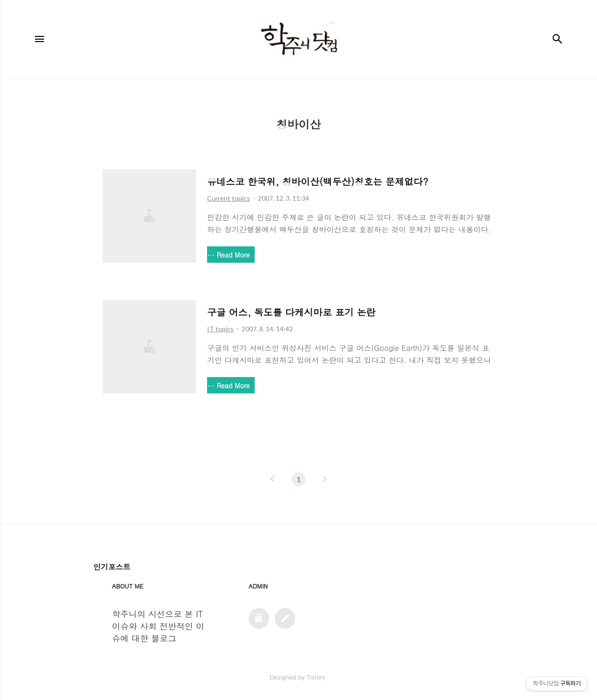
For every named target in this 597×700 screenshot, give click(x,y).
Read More (233, 255)
